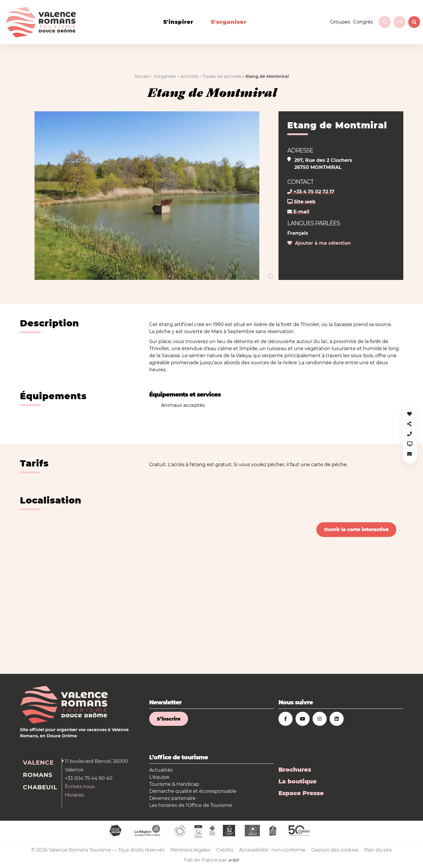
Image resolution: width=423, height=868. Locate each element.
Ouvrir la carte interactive (356, 529)
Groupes (340, 22)
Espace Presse (301, 793)
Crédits (225, 850)
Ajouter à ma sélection (319, 243)
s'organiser (229, 22)
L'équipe (159, 777)
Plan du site (378, 850)
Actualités (161, 770)
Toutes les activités (222, 76)
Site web (301, 202)
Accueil (142, 76)
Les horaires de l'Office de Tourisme (191, 805)
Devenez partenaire (172, 798)
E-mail (298, 212)
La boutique (298, 781)
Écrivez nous (80, 786)
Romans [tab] (38, 775)
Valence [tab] (38, 763)
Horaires (75, 795)
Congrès (363, 22)
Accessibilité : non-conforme (272, 850)
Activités (189, 76)
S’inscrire (169, 719)
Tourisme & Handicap (174, 784)
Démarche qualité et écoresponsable (193, 791)
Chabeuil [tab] (40, 787)
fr (399, 22)
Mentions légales (190, 850)
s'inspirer (178, 22)
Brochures (295, 770)
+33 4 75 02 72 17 (311, 192)
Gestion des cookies (335, 850)
